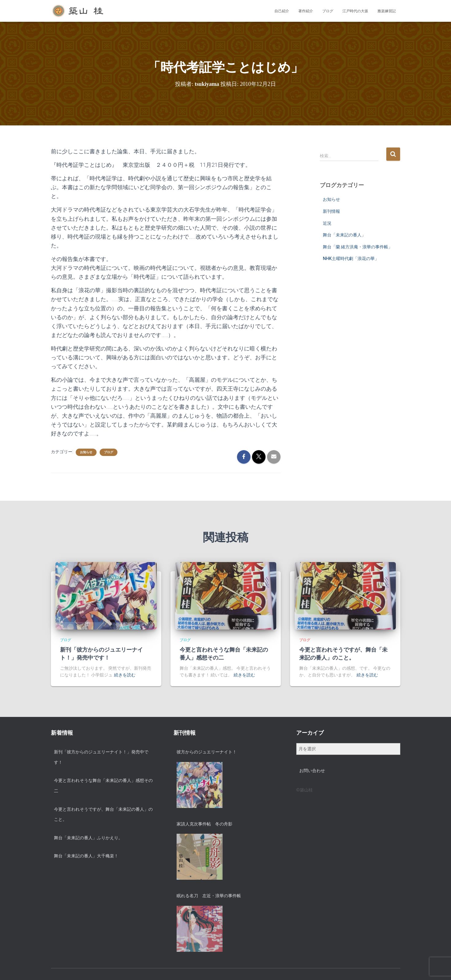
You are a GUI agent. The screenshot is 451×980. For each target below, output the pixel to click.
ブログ (328, 11)
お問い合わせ (312, 771)
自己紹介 (282, 11)
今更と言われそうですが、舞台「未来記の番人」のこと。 (103, 814)
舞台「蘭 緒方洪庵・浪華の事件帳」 (358, 247)
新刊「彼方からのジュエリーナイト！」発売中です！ (101, 757)
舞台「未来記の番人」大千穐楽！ (86, 856)
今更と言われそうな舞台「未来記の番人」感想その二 (103, 786)
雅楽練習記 (387, 11)
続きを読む (125, 675)
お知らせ (86, 452)
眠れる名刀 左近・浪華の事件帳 (209, 896)
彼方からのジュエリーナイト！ (207, 752)
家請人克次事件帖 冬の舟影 (204, 824)
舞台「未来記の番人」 (344, 235)
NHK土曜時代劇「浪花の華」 (351, 258)
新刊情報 (331, 211)
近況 (327, 223)
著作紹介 (306, 11)
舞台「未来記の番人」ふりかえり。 (88, 838)
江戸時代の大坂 (355, 11)
